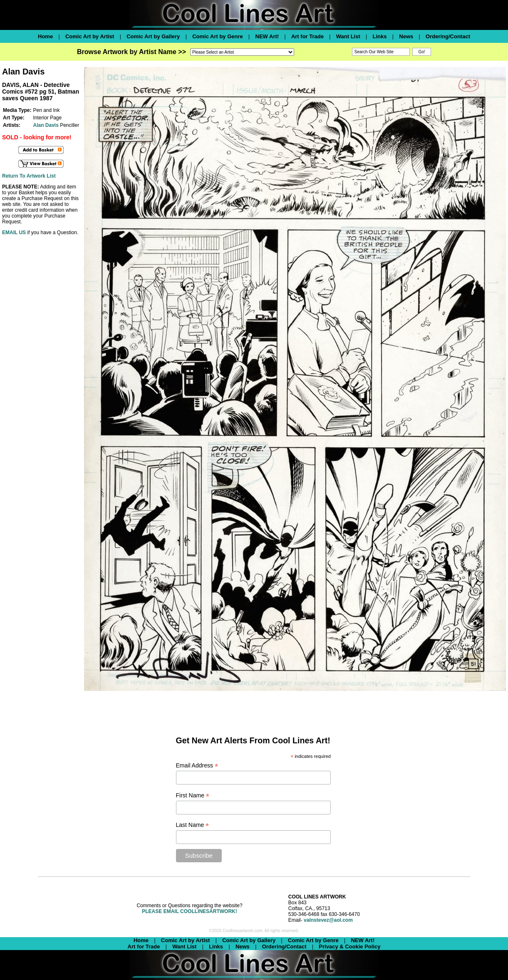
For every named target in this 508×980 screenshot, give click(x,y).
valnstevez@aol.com (328, 920)
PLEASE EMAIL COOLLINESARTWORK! (189, 911)
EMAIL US (14, 233)
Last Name (193, 825)
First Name (193, 796)
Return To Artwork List (29, 176)
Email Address (197, 766)
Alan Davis (46, 125)
